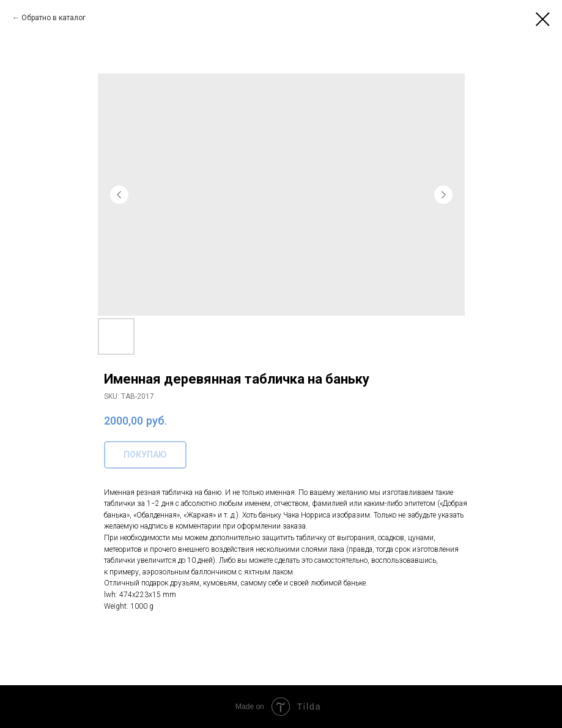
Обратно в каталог (54, 18)
